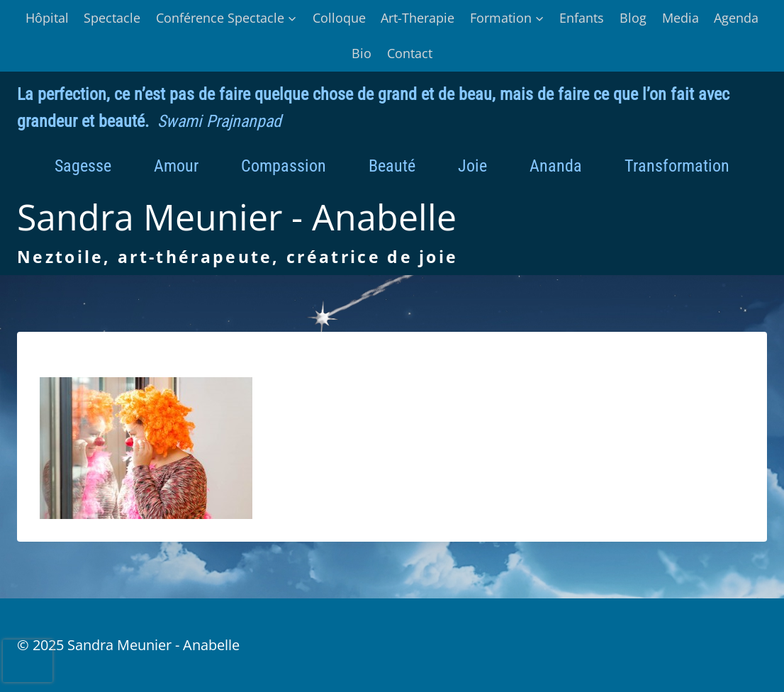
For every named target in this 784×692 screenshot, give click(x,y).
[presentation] (28, 661)
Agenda (736, 18)
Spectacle (112, 18)
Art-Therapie (418, 18)
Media (681, 18)
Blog (633, 18)
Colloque (339, 18)
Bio (362, 53)
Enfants (582, 18)
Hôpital (47, 18)
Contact (410, 53)
